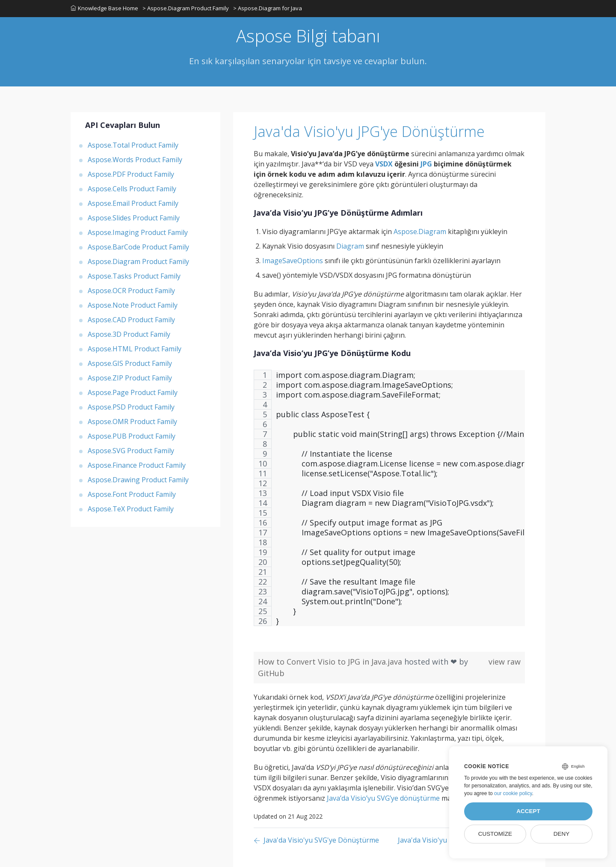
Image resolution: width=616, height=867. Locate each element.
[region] (389, 502)
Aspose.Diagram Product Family (138, 261)
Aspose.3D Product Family (129, 334)
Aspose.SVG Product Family (131, 451)
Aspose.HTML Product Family (135, 349)
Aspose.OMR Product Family (132, 422)
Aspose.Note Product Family (133, 305)
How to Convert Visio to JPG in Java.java (331, 662)
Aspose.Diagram (420, 232)
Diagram (350, 246)
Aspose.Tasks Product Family (134, 276)
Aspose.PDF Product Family (131, 174)
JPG (426, 164)
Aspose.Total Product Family (133, 145)
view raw (505, 662)
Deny (562, 834)
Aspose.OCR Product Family (131, 291)
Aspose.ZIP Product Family (130, 378)
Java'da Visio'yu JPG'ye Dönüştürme (369, 131)
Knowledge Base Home (104, 8)
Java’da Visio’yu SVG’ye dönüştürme (383, 798)
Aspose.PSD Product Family (131, 407)
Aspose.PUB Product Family (132, 436)
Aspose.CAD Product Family (131, 320)
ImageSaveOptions (293, 261)
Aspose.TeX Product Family (131, 509)
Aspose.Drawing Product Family (138, 480)
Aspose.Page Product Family (133, 392)
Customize (495, 834)
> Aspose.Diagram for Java (268, 8)
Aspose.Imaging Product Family (138, 232)
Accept (528, 811)
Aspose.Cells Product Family (132, 189)
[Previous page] (316, 841)
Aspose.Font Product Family (132, 494)
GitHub (271, 673)
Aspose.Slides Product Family (134, 218)
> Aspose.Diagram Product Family (186, 8)
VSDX (384, 164)
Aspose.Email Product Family (133, 203)
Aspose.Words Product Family (135, 160)
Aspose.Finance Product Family (137, 465)
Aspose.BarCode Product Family (138, 247)
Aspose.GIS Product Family (130, 363)
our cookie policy (513, 793)
